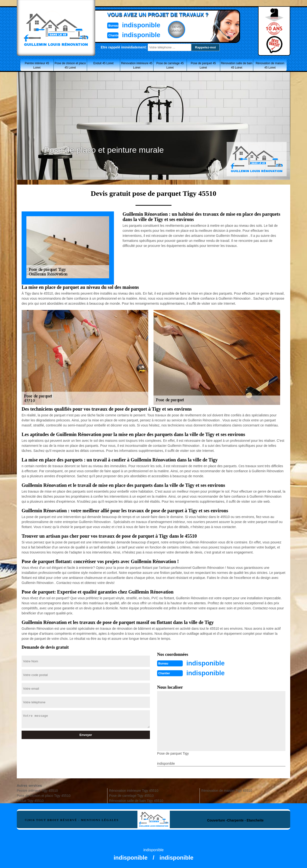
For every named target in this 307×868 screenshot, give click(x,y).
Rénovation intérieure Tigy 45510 (134, 790)
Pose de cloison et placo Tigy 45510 (44, 795)
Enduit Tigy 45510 (30, 800)
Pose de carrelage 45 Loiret (170, 65)
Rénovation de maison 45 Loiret (270, 65)
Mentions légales (100, 820)
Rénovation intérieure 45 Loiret (137, 65)
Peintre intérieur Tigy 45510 (37, 790)
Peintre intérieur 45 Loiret (37, 65)
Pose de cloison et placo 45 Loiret (70, 65)
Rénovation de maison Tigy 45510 (227, 790)
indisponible (139, 25)
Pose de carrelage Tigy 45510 (131, 795)
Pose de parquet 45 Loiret (203, 65)
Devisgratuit (176, 29)
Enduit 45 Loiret (103, 63)
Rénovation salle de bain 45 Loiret (237, 65)
